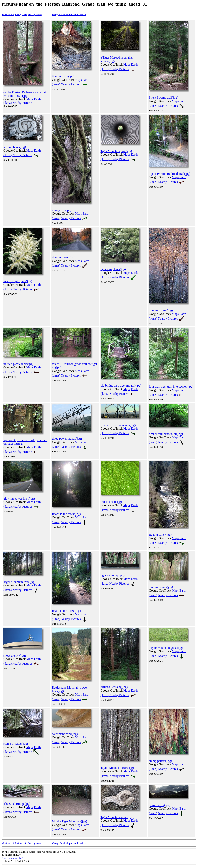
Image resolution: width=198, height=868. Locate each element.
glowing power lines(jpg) (19, 498)
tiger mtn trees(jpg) (161, 310)
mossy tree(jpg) (62, 210)
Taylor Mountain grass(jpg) (166, 648)
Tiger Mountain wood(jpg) (117, 817)
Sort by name (35, 14)
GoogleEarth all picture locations (69, 14)
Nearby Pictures (22, 103)
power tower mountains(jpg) (118, 425)
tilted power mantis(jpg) (67, 439)
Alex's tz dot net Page (13, 858)
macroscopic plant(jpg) (18, 281)
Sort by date (21, 14)
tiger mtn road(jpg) (64, 257)
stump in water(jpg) (16, 744)
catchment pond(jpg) (65, 734)
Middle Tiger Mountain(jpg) (70, 821)
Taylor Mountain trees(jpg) (117, 768)
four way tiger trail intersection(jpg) (171, 387)
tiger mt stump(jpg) (113, 575)
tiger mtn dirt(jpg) (63, 76)
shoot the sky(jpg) (15, 655)
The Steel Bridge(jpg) (17, 804)
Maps (30, 99)
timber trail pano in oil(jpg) (166, 434)
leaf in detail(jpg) (111, 502)
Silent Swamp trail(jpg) (163, 98)
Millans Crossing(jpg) (114, 687)
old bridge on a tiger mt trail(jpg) (121, 386)
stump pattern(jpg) (160, 761)
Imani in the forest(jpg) (66, 514)
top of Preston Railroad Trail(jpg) (170, 174)
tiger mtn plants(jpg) (113, 269)
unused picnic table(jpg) (18, 364)
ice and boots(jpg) (15, 147)
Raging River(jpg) (160, 535)
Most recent (8, 14)
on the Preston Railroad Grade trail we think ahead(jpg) (25, 94)
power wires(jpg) (160, 805)
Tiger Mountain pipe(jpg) (116, 151)
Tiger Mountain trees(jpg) (20, 582)
